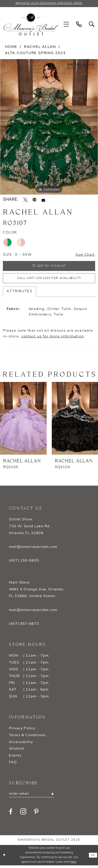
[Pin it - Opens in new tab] (34, 200)
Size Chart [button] (84, 255)
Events (15, 758)
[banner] (31, 25)
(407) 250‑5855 (24, 563)
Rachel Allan (40, 47)
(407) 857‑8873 (24, 627)
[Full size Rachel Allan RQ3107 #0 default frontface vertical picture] (49, 127)
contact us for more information (53, 339)
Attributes (19, 294)
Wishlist (17, 751)
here (73, 865)
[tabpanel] (49, 127)
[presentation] (23, 421)
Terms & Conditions (27, 738)
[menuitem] (67, 25)
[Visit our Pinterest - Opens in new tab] (36, 815)
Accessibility (21, 745)
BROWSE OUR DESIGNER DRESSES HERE (49, 4)
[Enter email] (33, 797)
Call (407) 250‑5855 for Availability (49, 280)
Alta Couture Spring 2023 (35, 53)
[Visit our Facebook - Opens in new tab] (11, 815)
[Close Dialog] (4, 858)
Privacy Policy (22, 731)
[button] (67, 25)
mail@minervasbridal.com (33, 550)
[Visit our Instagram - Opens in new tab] (23, 815)
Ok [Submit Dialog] (93, 858)
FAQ (13, 765)
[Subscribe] (56, 797)
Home (11, 47)
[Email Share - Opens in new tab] (43, 200)
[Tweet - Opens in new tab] (25, 200)
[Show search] (92, 25)
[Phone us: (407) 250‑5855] (79, 25)
